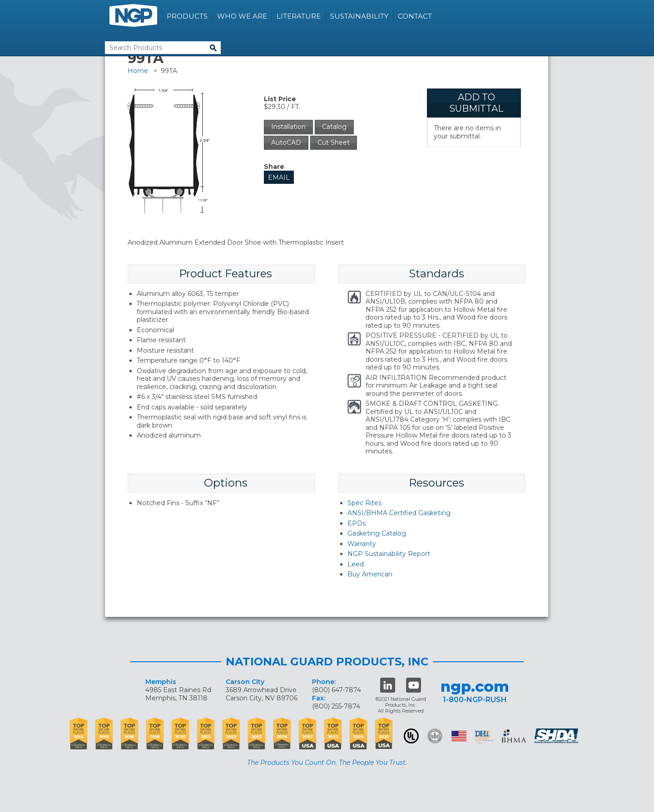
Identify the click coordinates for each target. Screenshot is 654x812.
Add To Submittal (476, 103)
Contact (415, 16)
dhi (484, 738)
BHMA (514, 736)
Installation (288, 127)
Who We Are (242, 16)
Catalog (334, 127)
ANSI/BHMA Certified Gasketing (399, 513)
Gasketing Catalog (377, 533)
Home (138, 71)
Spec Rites (364, 503)
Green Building (435, 736)
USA (459, 736)
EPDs (357, 523)
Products (187, 16)
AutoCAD (286, 143)
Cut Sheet (334, 143)
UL (411, 736)
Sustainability (359, 16)
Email (279, 177)
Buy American (370, 574)
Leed (356, 564)
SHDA (557, 736)
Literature (299, 16)
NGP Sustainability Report (389, 554)
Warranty (362, 544)
